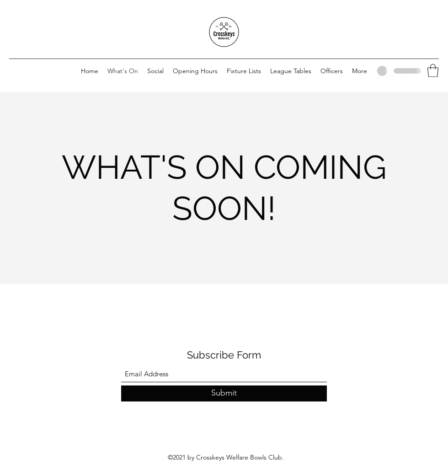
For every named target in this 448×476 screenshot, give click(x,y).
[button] (433, 71)
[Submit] (224, 393)
